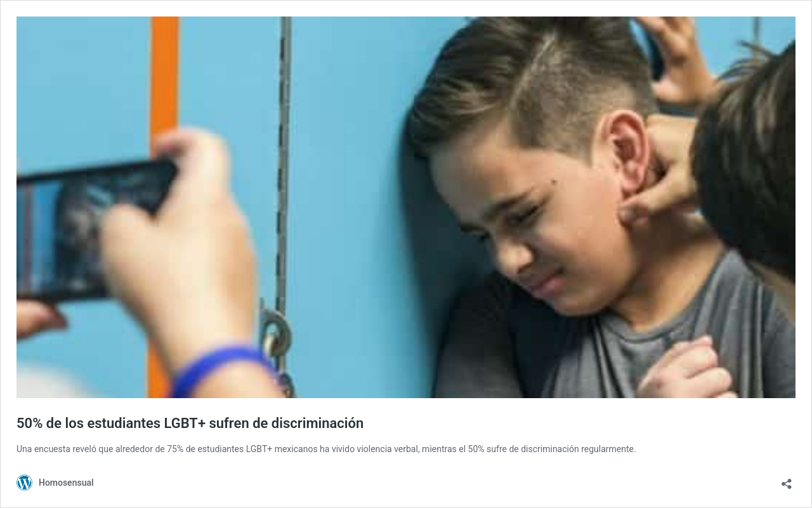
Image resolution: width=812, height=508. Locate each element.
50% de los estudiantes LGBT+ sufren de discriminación (190, 423)
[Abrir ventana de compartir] (787, 480)
